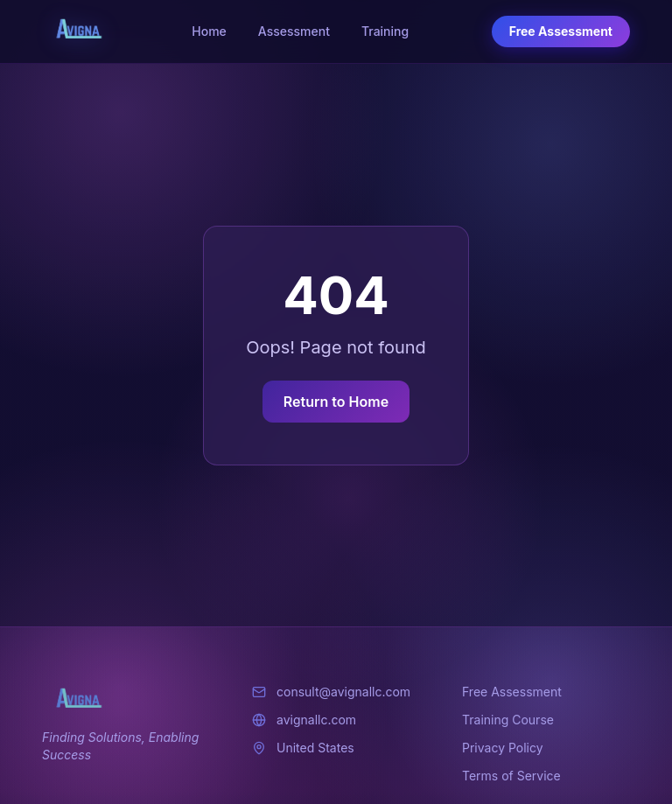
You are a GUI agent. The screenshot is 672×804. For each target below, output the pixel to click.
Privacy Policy (503, 748)
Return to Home (336, 402)
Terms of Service (511, 776)
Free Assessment (561, 31)
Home (209, 31)
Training (385, 31)
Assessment (294, 31)
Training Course (508, 720)
